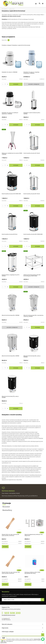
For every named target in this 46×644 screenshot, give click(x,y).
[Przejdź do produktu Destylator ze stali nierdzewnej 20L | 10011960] (34, 100)
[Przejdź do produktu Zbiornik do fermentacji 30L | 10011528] (12, 303)
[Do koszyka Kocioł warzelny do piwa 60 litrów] (16, 246)
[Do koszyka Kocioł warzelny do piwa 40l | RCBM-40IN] (16, 206)
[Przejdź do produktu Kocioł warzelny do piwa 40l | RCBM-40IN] (12, 181)
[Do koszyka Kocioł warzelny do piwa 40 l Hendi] (38, 165)
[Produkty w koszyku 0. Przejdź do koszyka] (36, 4)
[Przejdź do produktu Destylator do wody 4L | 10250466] (12, 60)
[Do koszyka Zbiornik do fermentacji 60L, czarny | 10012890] (38, 368)
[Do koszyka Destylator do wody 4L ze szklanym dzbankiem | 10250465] (16, 125)
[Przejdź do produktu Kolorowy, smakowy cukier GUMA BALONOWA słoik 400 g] (34, 563)
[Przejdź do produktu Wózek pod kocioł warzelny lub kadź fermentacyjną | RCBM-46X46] (34, 262)
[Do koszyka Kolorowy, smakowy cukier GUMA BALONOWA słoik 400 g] (28, 584)
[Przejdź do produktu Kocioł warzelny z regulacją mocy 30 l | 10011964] (12, 262)
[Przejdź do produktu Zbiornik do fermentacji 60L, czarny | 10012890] (34, 343)
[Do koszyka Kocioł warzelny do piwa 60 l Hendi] (38, 206)
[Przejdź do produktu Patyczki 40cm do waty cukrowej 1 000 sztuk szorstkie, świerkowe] (12, 563)
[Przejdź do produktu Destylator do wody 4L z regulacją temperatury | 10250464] (34, 60)
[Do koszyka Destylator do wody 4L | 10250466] (16, 84)
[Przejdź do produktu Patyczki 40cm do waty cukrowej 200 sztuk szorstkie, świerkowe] (12, 525)
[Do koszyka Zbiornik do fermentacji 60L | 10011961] (16, 368)
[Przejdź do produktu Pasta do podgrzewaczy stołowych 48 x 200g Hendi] (34, 525)
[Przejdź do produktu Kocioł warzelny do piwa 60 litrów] (12, 222)
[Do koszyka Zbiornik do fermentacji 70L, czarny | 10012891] (16, 408)
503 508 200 (12, 613)
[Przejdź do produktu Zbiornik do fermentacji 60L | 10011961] (12, 343)
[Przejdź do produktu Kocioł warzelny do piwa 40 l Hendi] (34, 141)
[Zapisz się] (42, 600)
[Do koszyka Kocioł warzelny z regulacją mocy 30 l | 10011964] (16, 287)
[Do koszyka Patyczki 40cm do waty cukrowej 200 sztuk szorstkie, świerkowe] (5, 547)
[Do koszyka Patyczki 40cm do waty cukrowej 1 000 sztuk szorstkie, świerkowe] (5, 584)
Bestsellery (7, 510)
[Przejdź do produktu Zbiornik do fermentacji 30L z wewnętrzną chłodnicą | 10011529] (34, 303)
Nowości (6, 507)
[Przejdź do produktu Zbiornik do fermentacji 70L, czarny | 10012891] (12, 384)
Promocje (7, 503)
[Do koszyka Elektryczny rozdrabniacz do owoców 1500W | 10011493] (16, 165)
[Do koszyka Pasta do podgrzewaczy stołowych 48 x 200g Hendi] (28, 547)
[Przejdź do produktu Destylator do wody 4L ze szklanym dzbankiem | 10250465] (12, 100)
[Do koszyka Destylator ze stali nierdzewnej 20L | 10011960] (38, 125)
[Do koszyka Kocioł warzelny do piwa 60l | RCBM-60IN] (38, 246)
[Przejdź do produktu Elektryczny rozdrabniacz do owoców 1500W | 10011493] (12, 141)
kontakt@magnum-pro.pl (8, 615)
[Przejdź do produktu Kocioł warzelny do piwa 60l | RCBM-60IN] (34, 222)
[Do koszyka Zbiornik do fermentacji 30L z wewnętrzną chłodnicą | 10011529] (38, 327)
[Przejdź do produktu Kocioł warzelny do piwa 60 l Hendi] (34, 181)
